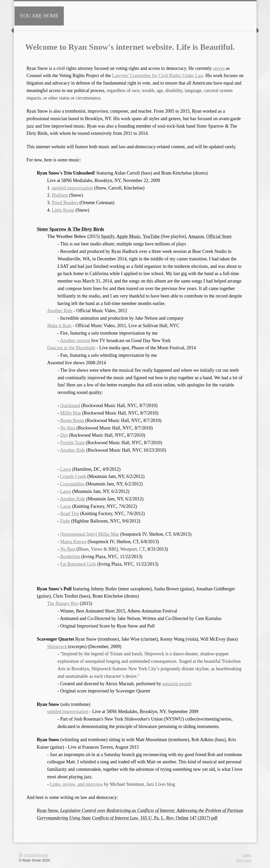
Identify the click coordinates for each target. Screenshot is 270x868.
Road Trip (70, 514)
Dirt (64, 435)
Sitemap (41, 855)
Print (26, 855)
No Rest (68, 428)
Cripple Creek (73, 476)
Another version (75, 341)
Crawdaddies (72, 484)
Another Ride (60, 311)
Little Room (63, 210)
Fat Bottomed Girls (78, 564)
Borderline (70, 557)
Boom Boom (72, 420)
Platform (60, 195)
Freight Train (72, 443)
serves (219, 68)
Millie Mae (71, 413)
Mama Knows (73, 542)
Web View (244, 860)
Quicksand (70, 406)
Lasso (66, 469)
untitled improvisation (73, 188)
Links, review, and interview (76, 784)
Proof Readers (65, 203)
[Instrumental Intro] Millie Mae (90, 534)
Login (247, 855)
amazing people (177, 684)
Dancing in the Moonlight (71, 348)
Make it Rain (59, 326)
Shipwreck (57, 647)
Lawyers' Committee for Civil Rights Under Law (158, 76)
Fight (65, 521)
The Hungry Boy (63, 604)
